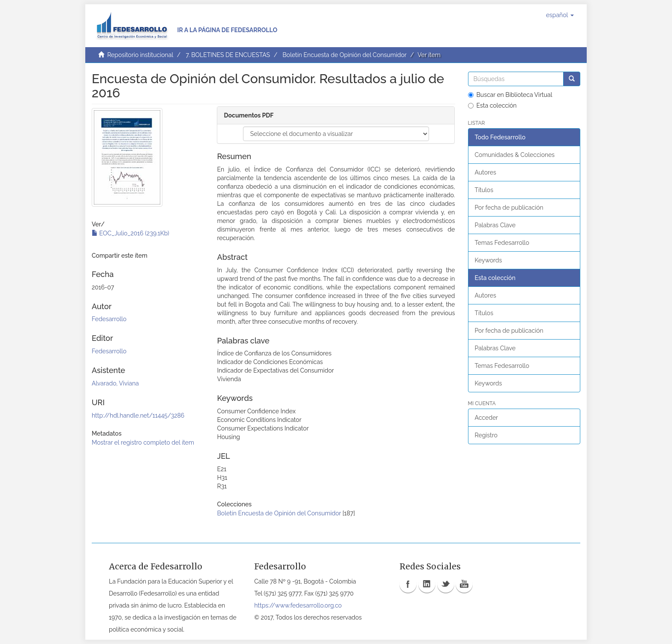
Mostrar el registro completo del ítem (143, 442)
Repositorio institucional (140, 55)
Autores (486, 172)
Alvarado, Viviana (115, 383)
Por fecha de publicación (509, 208)
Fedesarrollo (109, 319)
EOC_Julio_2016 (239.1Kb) (130, 233)
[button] (560, 15)
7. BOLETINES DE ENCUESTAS (228, 55)
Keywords (489, 260)
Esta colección (492, 105)
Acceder (487, 418)
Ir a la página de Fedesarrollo (227, 30)
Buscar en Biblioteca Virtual (510, 95)
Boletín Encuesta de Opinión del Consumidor (344, 55)
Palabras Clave (495, 225)
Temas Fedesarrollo (502, 243)
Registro (486, 435)
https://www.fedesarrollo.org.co (298, 605)
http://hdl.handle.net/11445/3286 (138, 415)
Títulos (484, 190)
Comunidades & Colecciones (515, 155)
